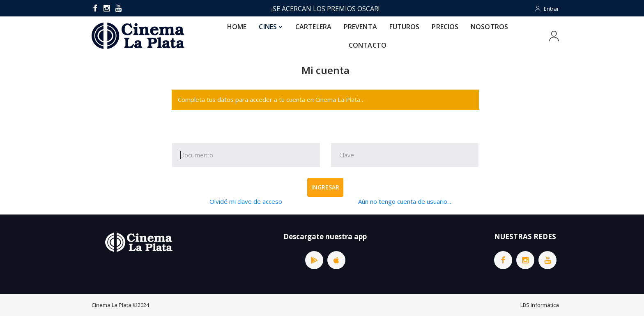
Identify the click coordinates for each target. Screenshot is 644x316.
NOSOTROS (489, 27)
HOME (237, 27)
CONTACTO (368, 45)
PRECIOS (445, 27)
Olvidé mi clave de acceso (246, 201)
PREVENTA (360, 27)
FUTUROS (405, 27)
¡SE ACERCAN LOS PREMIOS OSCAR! (325, 9)
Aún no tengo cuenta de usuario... (405, 201)
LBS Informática (540, 305)
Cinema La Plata (112, 305)
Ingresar (325, 187)
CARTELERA (313, 27)
